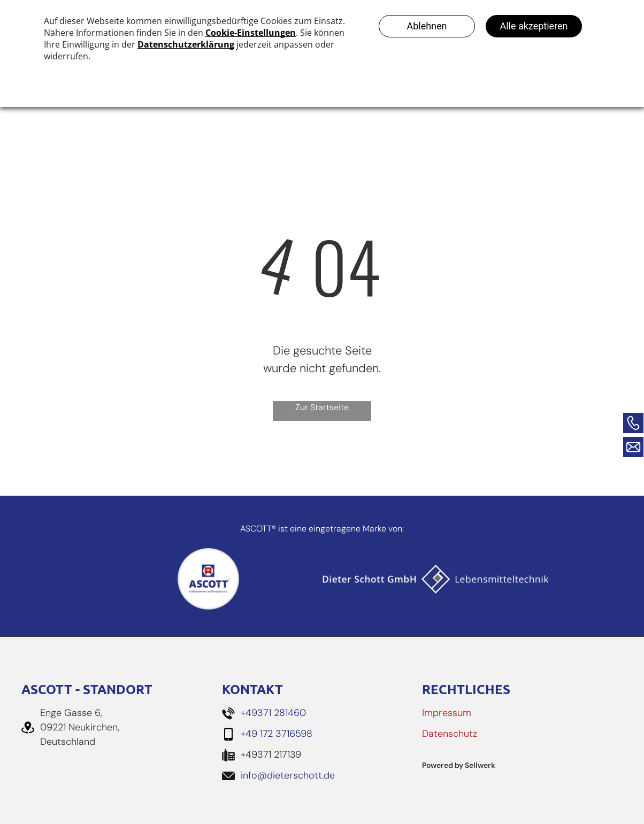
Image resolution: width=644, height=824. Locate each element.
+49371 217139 (271, 754)
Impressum (447, 713)
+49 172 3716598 (277, 734)
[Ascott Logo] (208, 579)
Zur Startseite (322, 407)
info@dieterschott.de (288, 775)
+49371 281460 (273, 713)
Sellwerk (480, 765)
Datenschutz (450, 734)
